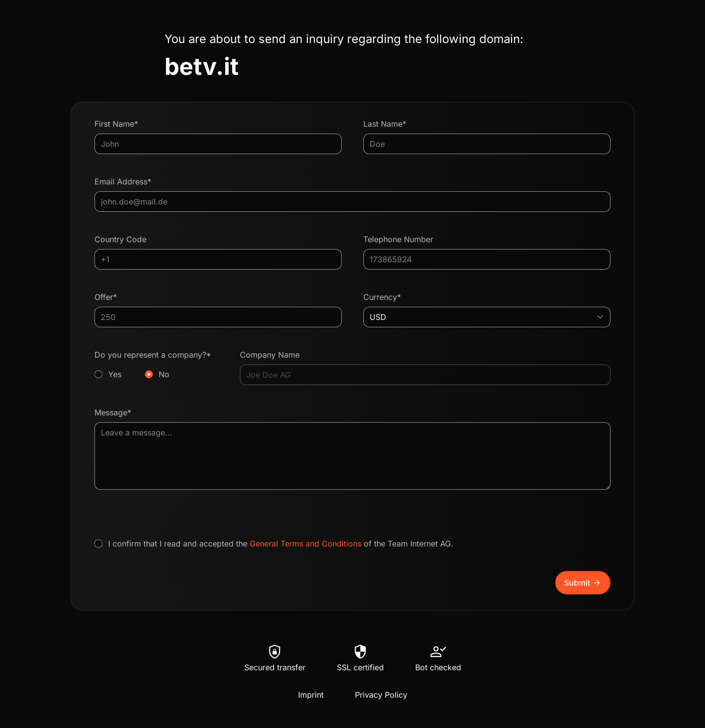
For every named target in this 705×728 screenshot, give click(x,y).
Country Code (120, 239)
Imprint (311, 695)
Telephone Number (398, 239)
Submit (583, 583)
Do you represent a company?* (156, 365)
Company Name (270, 355)
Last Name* (385, 124)
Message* (113, 412)
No (164, 374)
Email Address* (123, 182)
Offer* (106, 297)
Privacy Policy (381, 695)
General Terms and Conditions (305, 544)
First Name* (116, 124)
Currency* (382, 297)
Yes (115, 374)
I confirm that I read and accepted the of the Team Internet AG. (281, 544)
